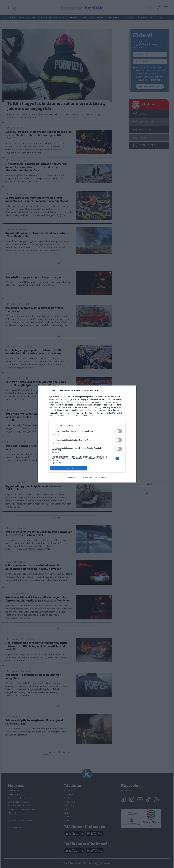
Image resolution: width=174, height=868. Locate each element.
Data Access (87, 477)
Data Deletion (72, 477)
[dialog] (87, 434)
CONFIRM (68, 468)
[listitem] (87, 426)
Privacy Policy (101, 477)
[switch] (119, 431)
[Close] (131, 391)
